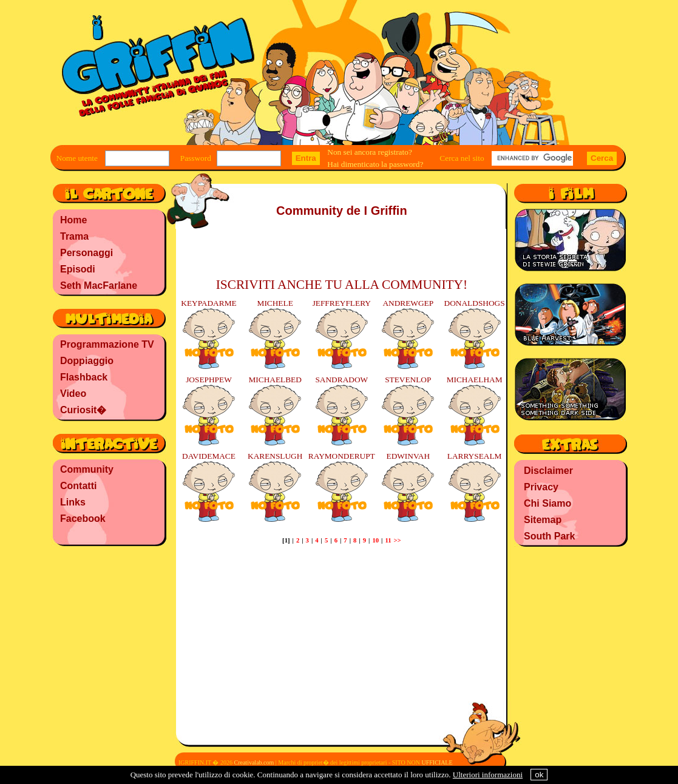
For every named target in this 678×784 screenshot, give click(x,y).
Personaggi (86, 253)
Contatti (78, 486)
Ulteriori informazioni (488, 775)
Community (87, 469)
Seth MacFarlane (99, 286)
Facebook (83, 519)
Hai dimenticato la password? (375, 164)
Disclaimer (548, 471)
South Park (549, 536)
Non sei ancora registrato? (370, 152)
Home (73, 220)
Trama (74, 236)
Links (73, 502)
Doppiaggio (87, 361)
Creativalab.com (254, 762)
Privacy (541, 487)
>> (397, 540)
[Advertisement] (109, 628)
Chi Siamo (547, 503)
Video (73, 394)
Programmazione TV (107, 344)
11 (388, 540)
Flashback (84, 377)
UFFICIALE (437, 762)
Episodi (78, 269)
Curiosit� (83, 410)
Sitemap (543, 520)
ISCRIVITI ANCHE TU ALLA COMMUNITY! (342, 285)
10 (375, 540)
